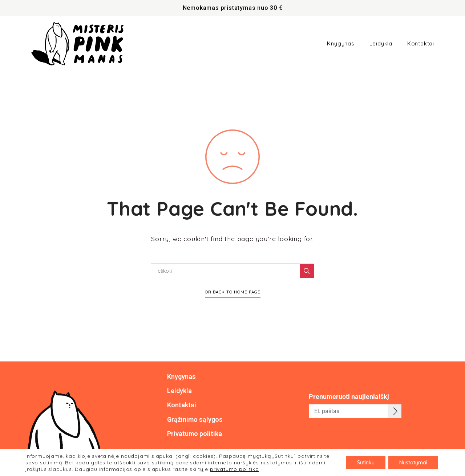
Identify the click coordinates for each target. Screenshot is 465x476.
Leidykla (381, 43)
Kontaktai (421, 43)
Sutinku (366, 463)
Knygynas (341, 43)
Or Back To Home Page (233, 292)
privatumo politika (234, 469)
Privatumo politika (195, 434)
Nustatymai (413, 463)
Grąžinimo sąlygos (195, 419)
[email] (355, 411)
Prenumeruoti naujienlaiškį (349, 397)
